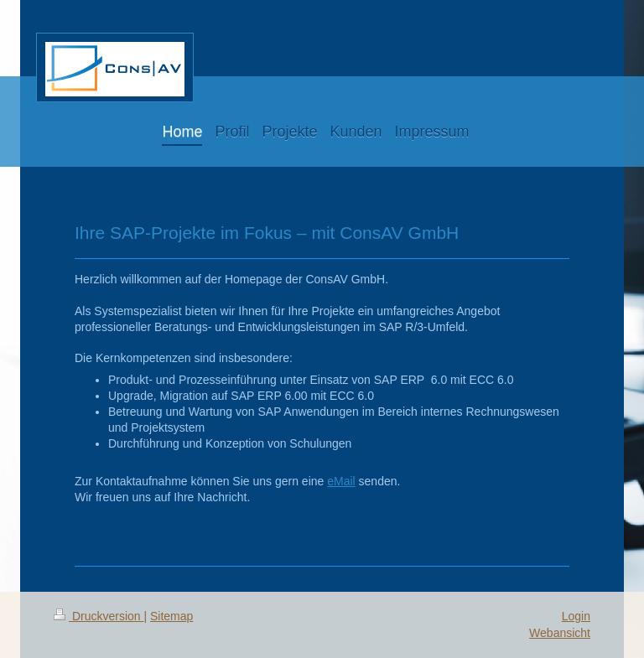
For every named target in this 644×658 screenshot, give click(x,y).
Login (576, 616)
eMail (341, 481)
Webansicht (560, 633)
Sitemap (171, 616)
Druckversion (99, 616)
